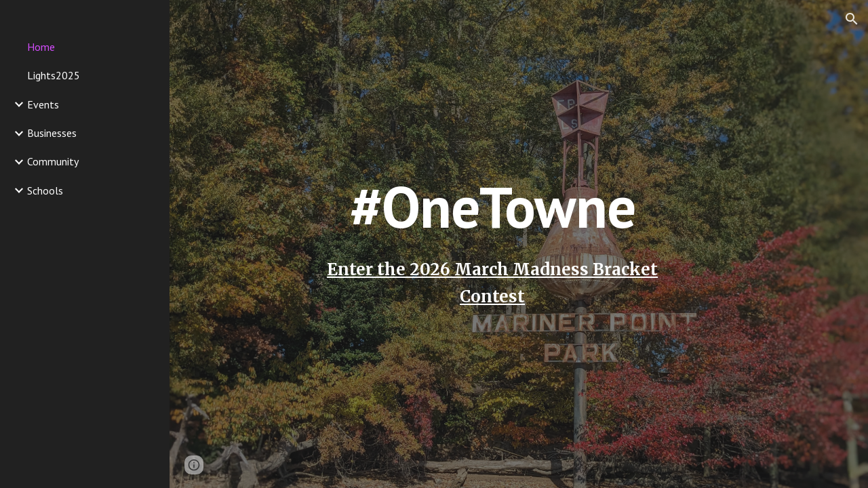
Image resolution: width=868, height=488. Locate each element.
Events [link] (43, 104)
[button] (852, 19)
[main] (492, 244)
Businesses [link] (52, 133)
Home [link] (41, 47)
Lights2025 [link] (54, 75)
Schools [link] (45, 190)
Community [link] (53, 161)
